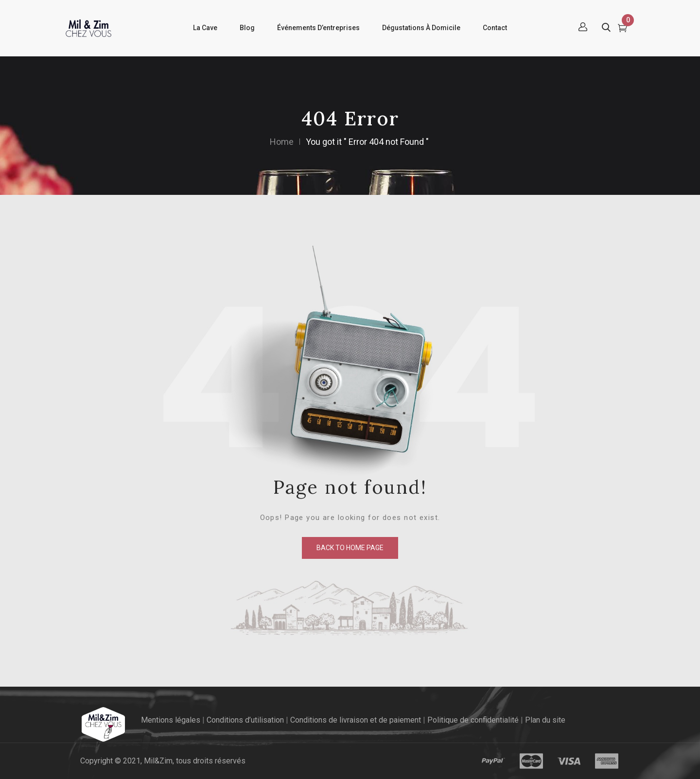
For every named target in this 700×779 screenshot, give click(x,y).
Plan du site (545, 720)
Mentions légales (171, 720)
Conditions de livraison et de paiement (356, 720)
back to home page (350, 548)
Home (282, 142)
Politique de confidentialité (473, 720)
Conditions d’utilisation (245, 720)
